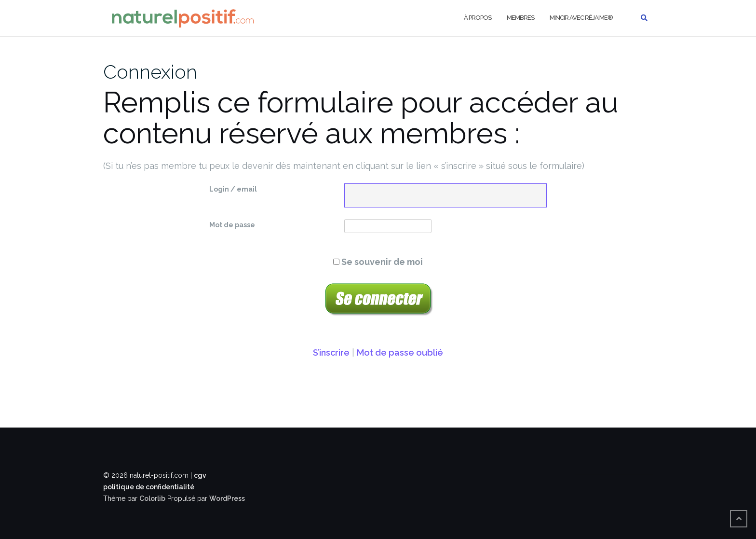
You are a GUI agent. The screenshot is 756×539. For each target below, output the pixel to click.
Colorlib (152, 498)
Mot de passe (232, 225)
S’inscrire (331, 352)
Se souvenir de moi (378, 262)
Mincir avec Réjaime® (581, 18)
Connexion (150, 72)
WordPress (227, 498)
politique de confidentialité (149, 487)
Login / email (233, 189)
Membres (520, 18)
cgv (200, 475)
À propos (478, 18)
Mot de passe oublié (400, 352)
